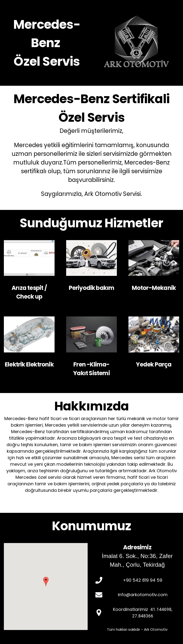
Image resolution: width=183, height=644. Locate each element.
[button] (46, 582)
